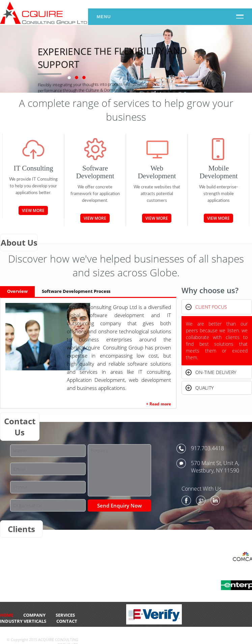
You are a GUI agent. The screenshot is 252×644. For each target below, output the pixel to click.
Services (65, 615)
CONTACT (67, 621)
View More (33, 210)
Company (34, 615)
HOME (7, 615)
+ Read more (159, 404)
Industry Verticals (23, 621)
